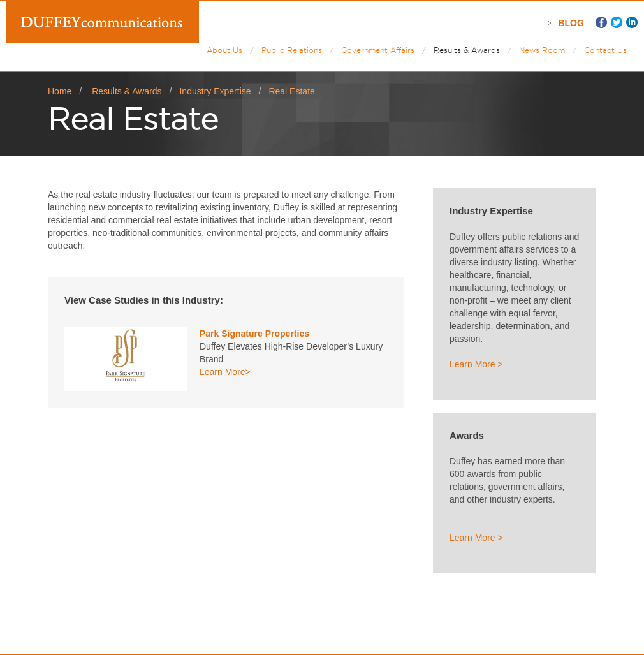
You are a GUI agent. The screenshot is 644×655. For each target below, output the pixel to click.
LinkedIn (632, 22)
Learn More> (225, 372)
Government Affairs (378, 50)
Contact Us (605, 50)
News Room (542, 50)
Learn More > (476, 364)
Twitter (617, 22)
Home (60, 91)
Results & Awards (467, 50)
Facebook (601, 22)
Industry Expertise (215, 91)
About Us (224, 50)
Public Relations (292, 50)
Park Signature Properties (254, 334)
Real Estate (291, 91)
